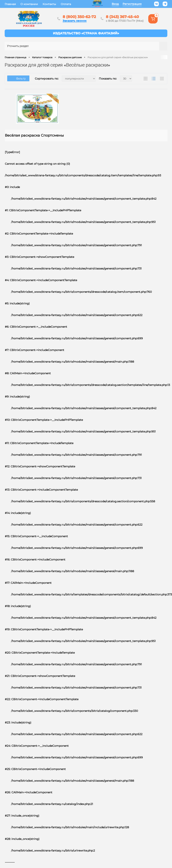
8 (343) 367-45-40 (123, 17)
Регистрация (132, 4)
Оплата (66, 4)
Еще (79, 4)
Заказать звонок (75, 21)
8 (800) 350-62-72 (79, 17)
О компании (29, 4)
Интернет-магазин (86, 33)
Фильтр (18, 79)
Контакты (49, 4)
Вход (115, 4)
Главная (10, 4)
